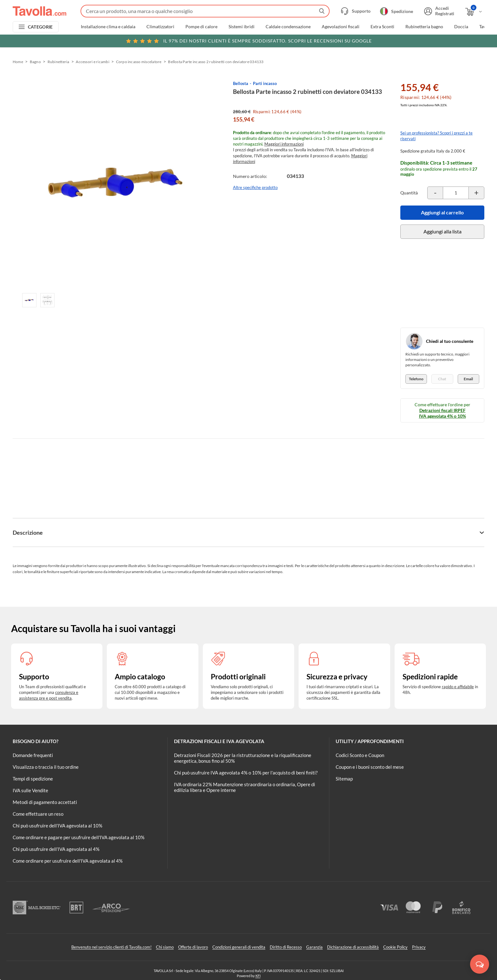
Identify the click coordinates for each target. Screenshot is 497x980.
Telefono (416, 379)
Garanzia (314, 947)
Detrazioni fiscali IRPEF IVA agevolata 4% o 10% (442, 413)
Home (18, 62)
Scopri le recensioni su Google (249, 41)
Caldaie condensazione (288, 27)
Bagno (35, 62)
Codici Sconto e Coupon (360, 755)
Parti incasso (265, 83)
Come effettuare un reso (38, 814)
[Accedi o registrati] (438, 11)
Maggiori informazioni (284, 144)
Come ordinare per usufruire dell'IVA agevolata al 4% (68, 861)
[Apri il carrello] (474, 12)
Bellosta (241, 83)
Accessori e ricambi (93, 62)
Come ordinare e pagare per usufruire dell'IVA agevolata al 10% (79, 837)
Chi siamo (165, 947)
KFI (258, 976)
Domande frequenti (33, 755)
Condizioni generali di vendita (239, 947)
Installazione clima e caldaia (108, 27)
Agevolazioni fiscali (341, 27)
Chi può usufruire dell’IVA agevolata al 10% (58, 826)
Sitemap (344, 779)
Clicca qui (440, 40)
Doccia (461, 27)
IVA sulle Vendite (30, 790)
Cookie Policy (395, 947)
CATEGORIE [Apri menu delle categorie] (40, 27)
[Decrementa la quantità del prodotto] (435, 193)
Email (468, 379)
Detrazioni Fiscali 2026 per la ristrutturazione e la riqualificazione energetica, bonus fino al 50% (243, 758)
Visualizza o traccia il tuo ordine (46, 767)
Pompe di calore (201, 27)
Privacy (419, 947)
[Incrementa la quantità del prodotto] (476, 193)
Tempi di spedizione (33, 779)
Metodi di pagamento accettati (45, 802)
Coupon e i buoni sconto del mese (370, 767)
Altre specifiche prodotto (255, 187)
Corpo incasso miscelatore (139, 62)
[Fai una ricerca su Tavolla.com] (205, 11)
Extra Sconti (382, 27)
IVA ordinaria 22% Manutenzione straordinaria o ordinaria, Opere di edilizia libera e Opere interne (245, 787)
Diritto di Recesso (286, 947)
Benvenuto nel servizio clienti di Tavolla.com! (111, 947)
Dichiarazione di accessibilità (353, 947)
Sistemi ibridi (242, 27)
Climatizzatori (160, 27)
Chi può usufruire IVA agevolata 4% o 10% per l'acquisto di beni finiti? (246, 773)
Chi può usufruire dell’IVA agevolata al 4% (56, 849)
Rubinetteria (58, 62)
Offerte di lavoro (193, 947)
